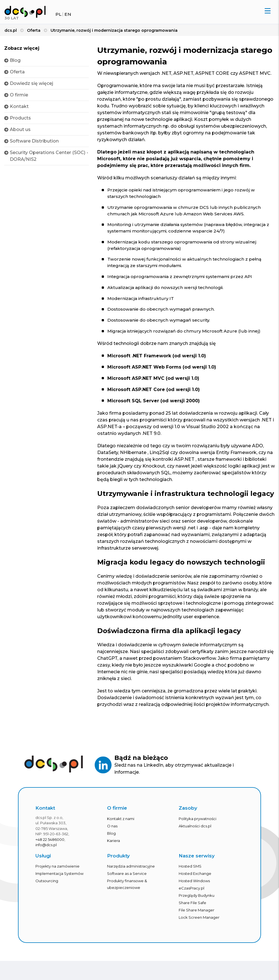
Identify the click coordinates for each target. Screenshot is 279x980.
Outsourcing (47, 886)
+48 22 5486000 (50, 845)
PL (58, 14)
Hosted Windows (194, 886)
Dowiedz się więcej (31, 83)
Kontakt (19, 106)
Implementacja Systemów (59, 879)
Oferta (17, 72)
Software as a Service (127, 879)
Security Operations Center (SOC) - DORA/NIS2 (49, 156)
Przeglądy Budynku (197, 901)
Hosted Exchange (195, 879)
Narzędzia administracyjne (131, 872)
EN (68, 14)
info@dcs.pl (46, 850)
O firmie (19, 95)
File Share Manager (197, 916)
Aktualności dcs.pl (195, 831)
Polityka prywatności (198, 824)
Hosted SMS (190, 872)
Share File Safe (192, 908)
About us (20, 129)
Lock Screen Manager (199, 923)
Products (20, 118)
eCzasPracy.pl (191, 894)
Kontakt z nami (121, 824)
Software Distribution (34, 141)
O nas (112, 831)
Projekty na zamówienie (57, 872)
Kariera (114, 846)
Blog (15, 60)
